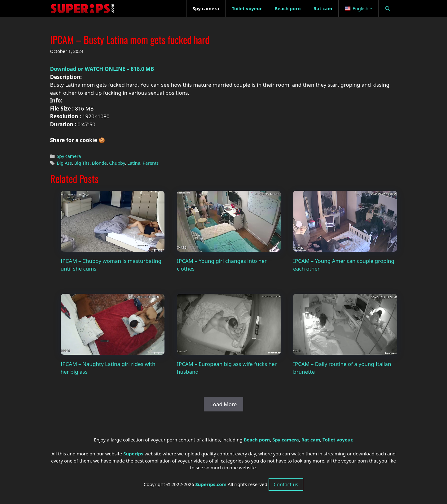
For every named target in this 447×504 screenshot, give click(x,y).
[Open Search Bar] (388, 9)
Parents (151, 163)
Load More (224, 404)
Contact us (286, 484)
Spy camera (69, 156)
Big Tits (82, 163)
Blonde (99, 163)
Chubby (117, 163)
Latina (134, 163)
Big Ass (64, 163)
